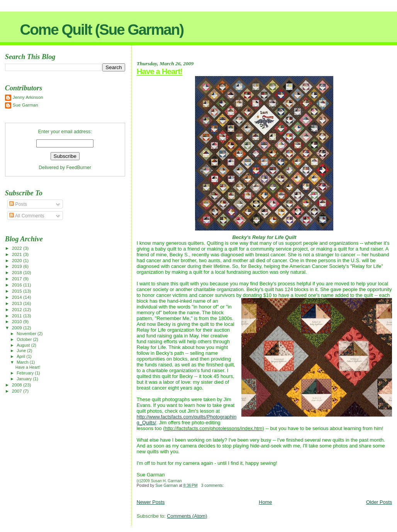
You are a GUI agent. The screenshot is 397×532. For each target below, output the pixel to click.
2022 (18, 248)
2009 (18, 328)
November (27, 334)
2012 (18, 309)
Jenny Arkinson (28, 97)
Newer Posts (151, 502)
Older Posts (379, 502)
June (22, 351)
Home (265, 502)
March (23, 362)
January (25, 379)
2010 (18, 321)
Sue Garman (25, 105)
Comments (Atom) (187, 516)
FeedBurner (79, 168)
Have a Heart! (160, 71)
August (24, 345)
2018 (18, 272)
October (25, 339)
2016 (18, 285)
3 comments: (213, 485)
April (21, 356)
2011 (18, 316)
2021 (18, 254)
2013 (18, 303)
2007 (18, 391)
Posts (18, 204)
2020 (18, 260)
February (26, 373)
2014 (18, 297)
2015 (18, 291)
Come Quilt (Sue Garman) (102, 30)
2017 (18, 279)
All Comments (27, 216)
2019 (18, 266)
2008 (18, 385)
